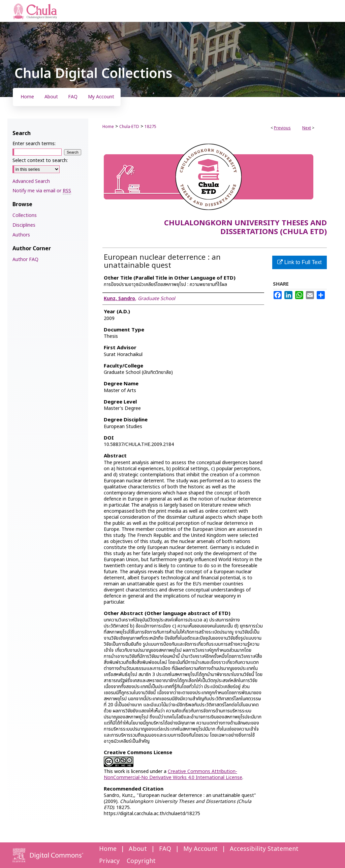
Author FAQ (25, 260)
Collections (25, 215)
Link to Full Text (299, 262)
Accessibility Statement (264, 849)
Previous (282, 128)
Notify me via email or (42, 191)
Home (108, 127)
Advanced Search (31, 181)
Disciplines (24, 225)
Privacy (109, 861)
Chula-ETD (129, 127)
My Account (200, 849)
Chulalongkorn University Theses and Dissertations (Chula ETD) (245, 228)
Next (307, 128)
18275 (150, 127)
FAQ (165, 849)
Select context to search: (40, 160)
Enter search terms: (34, 144)
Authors (21, 235)
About (138, 849)
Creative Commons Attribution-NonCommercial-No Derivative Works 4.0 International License (173, 775)
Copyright (141, 861)
